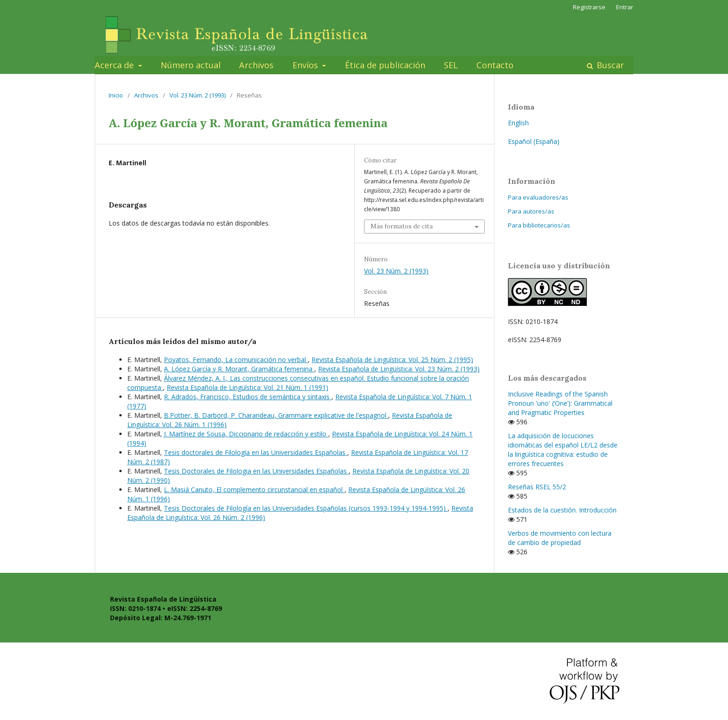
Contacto (495, 65)
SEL (451, 65)
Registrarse (589, 7)
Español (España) (534, 141)
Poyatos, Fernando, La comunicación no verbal (236, 360)
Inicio (116, 95)
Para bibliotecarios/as (539, 225)
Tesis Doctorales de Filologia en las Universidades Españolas (256, 471)
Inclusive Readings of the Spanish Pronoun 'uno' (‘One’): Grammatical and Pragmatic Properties (560, 403)
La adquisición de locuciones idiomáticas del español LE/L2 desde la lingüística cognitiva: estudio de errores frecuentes (563, 450)
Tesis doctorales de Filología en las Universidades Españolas (256, 452)
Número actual (191, 65)
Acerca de (115, 65)
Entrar (625, 7)
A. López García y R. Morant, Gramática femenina (239, 369)
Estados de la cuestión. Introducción (562, 510)
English (518, 123)
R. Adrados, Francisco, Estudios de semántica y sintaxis (248, 397)
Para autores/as (531, 211)
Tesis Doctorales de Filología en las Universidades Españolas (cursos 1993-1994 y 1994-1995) (306, 508)
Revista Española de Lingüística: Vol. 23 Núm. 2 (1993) (399, 369)
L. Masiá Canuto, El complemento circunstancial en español (254, 490)
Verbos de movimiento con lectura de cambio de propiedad (560, 538)
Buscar (609, 65)
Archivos (256, 65)
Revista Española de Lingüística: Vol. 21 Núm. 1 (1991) (247, 387)
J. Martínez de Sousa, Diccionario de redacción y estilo (246, 434)
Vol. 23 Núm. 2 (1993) (198, 95)
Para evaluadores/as (538, 197)
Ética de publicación (385, 65)
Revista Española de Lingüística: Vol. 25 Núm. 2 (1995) (392, 360)
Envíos (306, 65)
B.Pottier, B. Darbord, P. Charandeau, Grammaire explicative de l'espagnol (276, 415)
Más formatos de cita (402, 226)
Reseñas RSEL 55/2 (537, 487)
